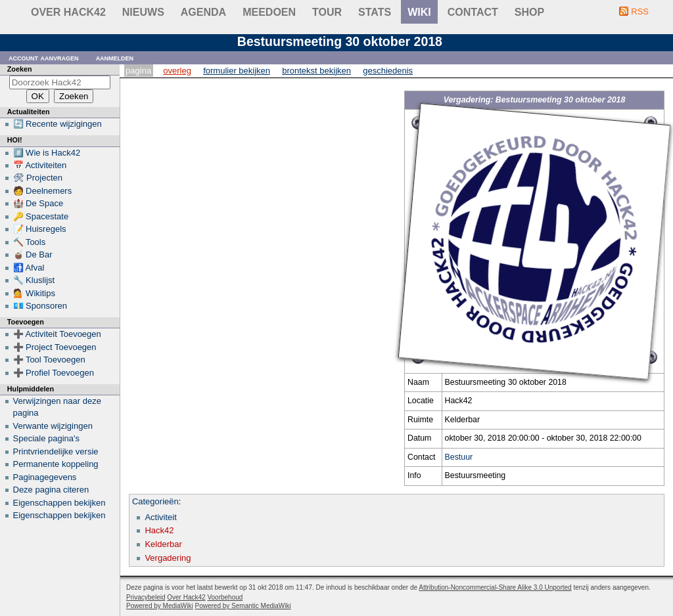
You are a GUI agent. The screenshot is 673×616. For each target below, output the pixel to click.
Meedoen (269, 12)
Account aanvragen (44, 57)
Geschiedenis (388, 71)
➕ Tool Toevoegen (49, 360)
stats (375, 12)
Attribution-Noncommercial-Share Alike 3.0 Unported (495, 587)
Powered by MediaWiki (160, 606)
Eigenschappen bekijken (59, 503)
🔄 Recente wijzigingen (58, 124)
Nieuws (143, 12)
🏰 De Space (38, 203)
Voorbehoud (225, 597)
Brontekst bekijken (316, 71)
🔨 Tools (30, 242)
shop (529, 12)
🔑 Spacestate (41, 216)
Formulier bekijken (237, 71)
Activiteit (160, 517)
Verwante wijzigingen (53, 426)
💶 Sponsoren (40, 306)
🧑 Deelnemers (43, 191)
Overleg (177, 71)
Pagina (138, 71)
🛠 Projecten (38, 178)
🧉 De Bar (33, 254)
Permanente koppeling (56, 464)
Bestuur (459, 457)
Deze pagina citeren (51, 490)
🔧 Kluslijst (34, 280)
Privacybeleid (146, 597)
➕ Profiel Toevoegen (54, 373)
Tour (327, 12)
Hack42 (159, 530)
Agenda (203, 12)
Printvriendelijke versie (56, 451)
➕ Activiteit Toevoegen (57, 334)
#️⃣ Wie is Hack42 (47, 153)
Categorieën (155, 501)
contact (473, 12)
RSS (640, 11)
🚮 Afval (29, 268)
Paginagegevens (45, 477)
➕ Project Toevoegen (55, 347)
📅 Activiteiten (40, 165)
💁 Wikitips (34, 293)
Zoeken (20, 69)
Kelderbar (163, 544)
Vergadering (168, 558)
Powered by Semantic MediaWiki (243, 606)
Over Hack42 (68, 12)
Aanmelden (115, 57)
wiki (419, 12)
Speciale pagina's (47, 438)
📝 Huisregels (40, 229)
